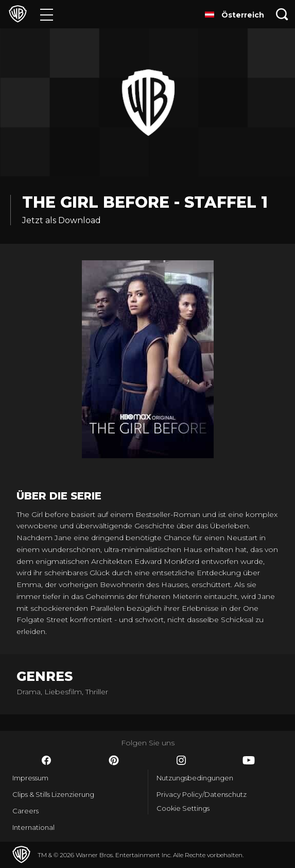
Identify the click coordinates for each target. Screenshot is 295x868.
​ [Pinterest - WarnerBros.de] (114, 760)
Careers (25, 811)
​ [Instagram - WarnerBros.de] (181, 760)
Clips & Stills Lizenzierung (53, 794)
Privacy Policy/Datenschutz (202, 794)
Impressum (30, 778)
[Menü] (47, 14)
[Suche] (282, 14)
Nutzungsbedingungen (195, 778)
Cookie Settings (183, 808)
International (33, 827)
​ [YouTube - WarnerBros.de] (249, 760)
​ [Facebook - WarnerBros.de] (46, 760)
